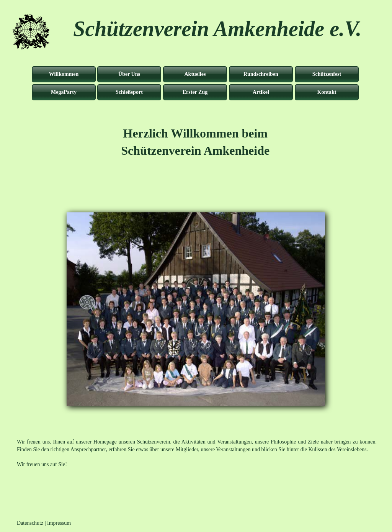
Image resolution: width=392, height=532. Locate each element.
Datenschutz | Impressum (44, 523)
